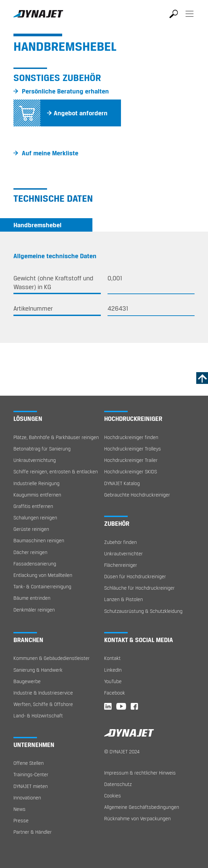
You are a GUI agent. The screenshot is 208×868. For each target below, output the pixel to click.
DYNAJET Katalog (122, 483)
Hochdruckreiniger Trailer (131, 460)
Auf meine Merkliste (50, 153)
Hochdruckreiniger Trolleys (133, 449)
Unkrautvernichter (123, 554)
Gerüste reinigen (31, 529)
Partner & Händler (33, 832)
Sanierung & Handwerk (38, 670)
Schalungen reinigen (35, 518)
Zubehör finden (120, 542)
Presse (21, 820)
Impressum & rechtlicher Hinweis (140, 773)
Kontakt (112, 658)
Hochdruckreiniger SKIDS (131, 471)
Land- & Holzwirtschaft (38, 716)
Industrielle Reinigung (36, 483)
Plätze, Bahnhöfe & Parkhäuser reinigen (56, 437)
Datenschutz (118, 784)
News (19, 809)
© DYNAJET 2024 (122, 752)
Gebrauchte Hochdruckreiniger (137, 495)
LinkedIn (113, 670)
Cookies (113, 796)
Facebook (115, 693)
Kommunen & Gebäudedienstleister (52, 658)
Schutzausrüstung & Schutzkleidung (143, 611)
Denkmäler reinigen (34, 610)
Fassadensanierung (35, 564)
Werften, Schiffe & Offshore (43, 704)
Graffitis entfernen (33, 506)
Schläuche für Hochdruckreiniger (139, 588)
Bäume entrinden (32, 598)
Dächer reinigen (30, 552)
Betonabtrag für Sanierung (42, 449)
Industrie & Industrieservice (43, 693)
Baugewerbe (27, 681)
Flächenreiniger (121, 565)
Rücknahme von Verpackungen (137, 818)
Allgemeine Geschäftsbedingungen (142, 807)
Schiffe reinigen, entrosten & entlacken (56, 471)
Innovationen (27, 798)
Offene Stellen (29, 763)
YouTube (113, 681)
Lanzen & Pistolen (123, 599)
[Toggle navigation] (190, 18)
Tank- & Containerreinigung (42, 586)
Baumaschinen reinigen (39, 540)
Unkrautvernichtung (35, 460)
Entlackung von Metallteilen (43, 575)
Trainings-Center (31, 774)
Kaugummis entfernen (37, 495)
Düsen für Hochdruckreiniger (135, 576)
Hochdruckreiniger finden (131, 437)
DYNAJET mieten (31, 786)
